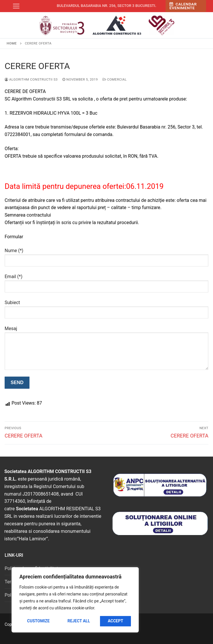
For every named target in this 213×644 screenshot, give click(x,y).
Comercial (115, 79)
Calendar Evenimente (183, 6)
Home (12, 43)
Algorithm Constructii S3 (31, 79)
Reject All (79, 621)
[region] (75, 600)
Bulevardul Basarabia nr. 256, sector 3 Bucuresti (106, 6)
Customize (38, 621)
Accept (115, 621)
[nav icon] (16, 6)
